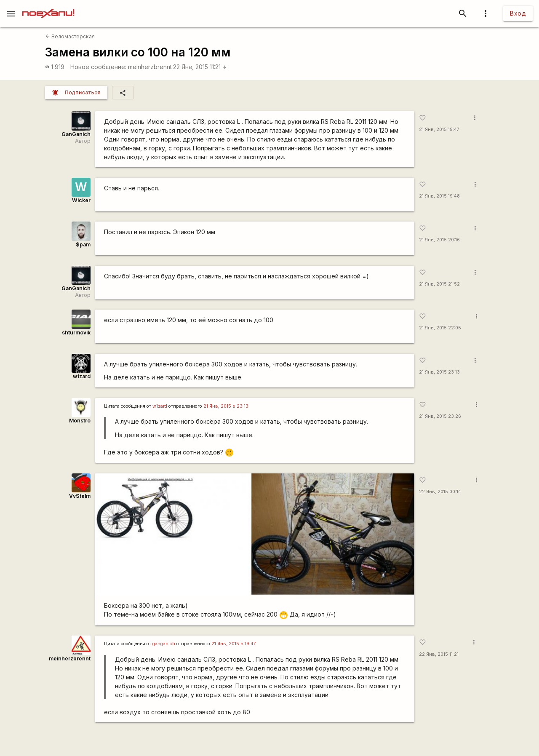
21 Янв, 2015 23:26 (440, 416)
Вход (518, 13)
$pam (83, 244)
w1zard (82, 376)
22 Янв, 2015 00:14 (440, 492)
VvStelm (80, 496)
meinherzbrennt (150, 67)
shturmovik (76, 333)
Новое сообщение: (98, 67)
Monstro (80, 421)
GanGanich (76, 134)
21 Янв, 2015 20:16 (439, 240)
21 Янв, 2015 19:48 (439, 196)
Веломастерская (70, 36)
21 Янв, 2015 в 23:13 (226, 406)
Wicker (81, 200)
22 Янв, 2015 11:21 (200, 67)
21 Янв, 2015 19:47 (439, 130)
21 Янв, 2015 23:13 (439, 372)
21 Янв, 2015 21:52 (439, 284)
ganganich (164, 644)
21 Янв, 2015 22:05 (440, 328)
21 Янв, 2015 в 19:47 (234, 644)
